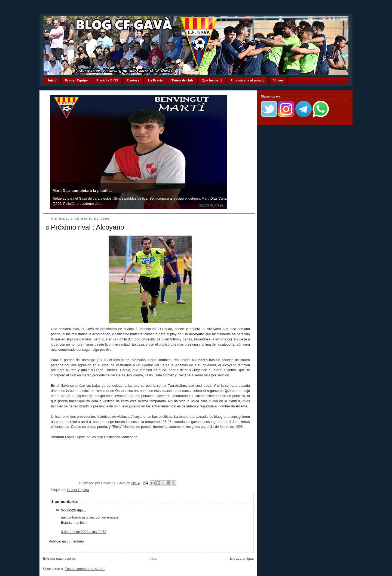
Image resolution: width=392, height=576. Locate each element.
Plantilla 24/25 (107, 80)
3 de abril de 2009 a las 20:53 (84, 532)
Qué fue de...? (212, 80)
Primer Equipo (76, 80)
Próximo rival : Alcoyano (88, 227)
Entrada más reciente (59, 559)
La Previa (155, 80)
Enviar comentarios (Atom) (85, 569)
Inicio (52, 80)
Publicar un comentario (66, 541)
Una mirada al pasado (248, 80)
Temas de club (182, 80)
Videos (278, 80)
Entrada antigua (242, 559)
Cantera (133, 80)
